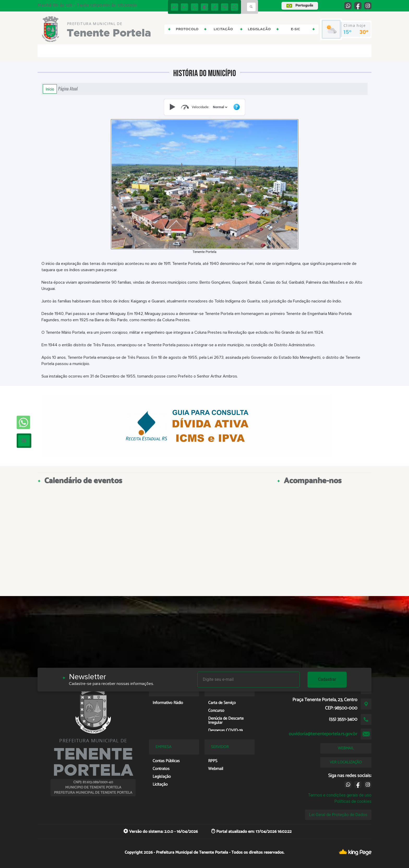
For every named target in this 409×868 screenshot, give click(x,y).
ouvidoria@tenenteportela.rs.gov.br (323, 734)
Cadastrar (327, 679)
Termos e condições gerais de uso (340, 795)
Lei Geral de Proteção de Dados (338, 815)
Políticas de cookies (353, 801)
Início (50, 89)
